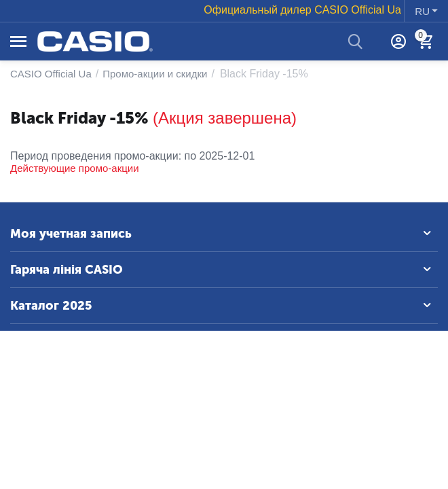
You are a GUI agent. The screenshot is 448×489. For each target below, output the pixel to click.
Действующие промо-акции (75, 168)
